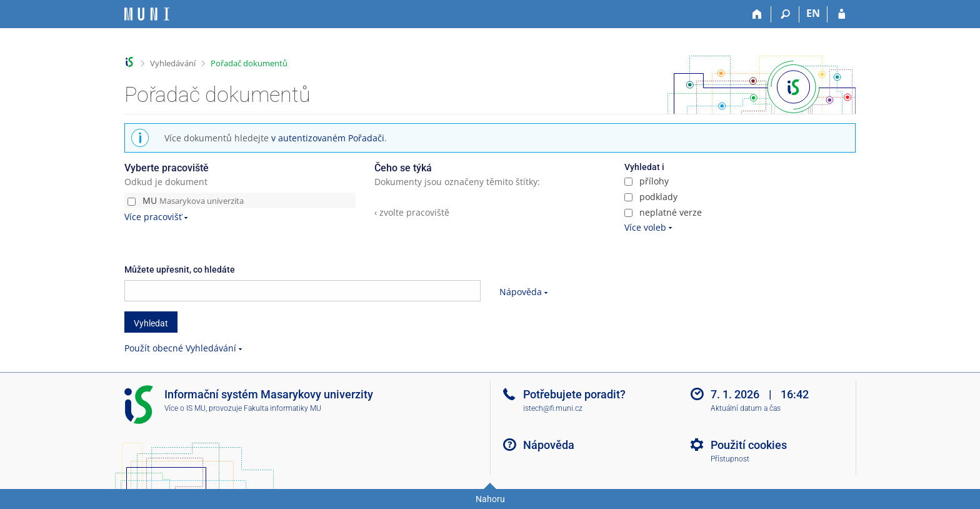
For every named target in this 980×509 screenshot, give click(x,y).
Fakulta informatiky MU (282, 408)
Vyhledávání (173, 63)
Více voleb (645, 227)
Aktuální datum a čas (746, 408)
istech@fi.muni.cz (553, 408)
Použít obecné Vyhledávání (180, 348)
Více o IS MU (185, 408)
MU (186, 200)
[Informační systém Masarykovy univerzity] (147, 14)
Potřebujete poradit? (574, 394)
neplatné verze (663, 212)
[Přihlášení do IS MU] (842, 14)
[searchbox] (302, 291)
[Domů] (757, 14)
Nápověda (521, 292)
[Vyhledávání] (785, 14)
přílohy (647, 181)
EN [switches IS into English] (813, 13)
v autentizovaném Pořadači (328, 138)
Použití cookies (749, 445)
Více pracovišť (153, 217)
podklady (651, 197)
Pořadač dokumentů (249, 63)
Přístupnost (730, 459)
